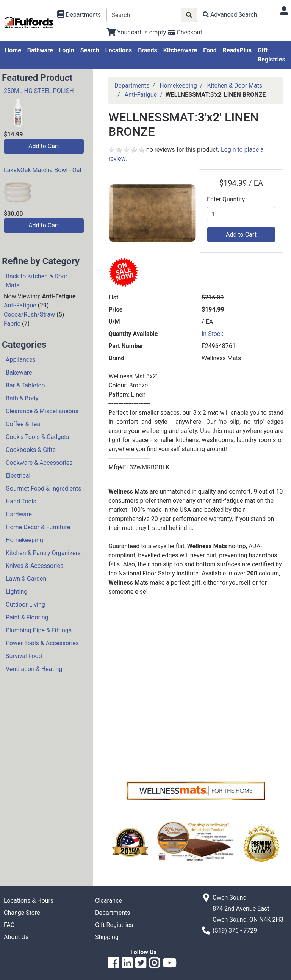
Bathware (40, 50)
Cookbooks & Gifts (31, 450)
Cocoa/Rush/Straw (29, 314)
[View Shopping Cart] (136, 32)
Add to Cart (44, 146)
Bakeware (19, 372)
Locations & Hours (29, 901)
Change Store (22, 913)
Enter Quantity (226, 199)
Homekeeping (24, 540)
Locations (119, 50)
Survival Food (24, 656)
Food (210, 50)
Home (13, 50)
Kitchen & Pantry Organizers (43, 553)
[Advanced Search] (230, 15)
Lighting (16, 592)
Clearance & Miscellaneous (42, 411)
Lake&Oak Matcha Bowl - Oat (43, 170)
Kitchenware (180, 50)
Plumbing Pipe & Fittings (39, 630)
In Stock (212, 334)
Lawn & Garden (26, 579)
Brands (148, 50)
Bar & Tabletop (25, 385)
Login (67, 50)
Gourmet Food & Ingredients (43, 488)
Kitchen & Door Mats (235, 85)
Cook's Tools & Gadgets (38, 437)
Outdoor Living (25, 604)
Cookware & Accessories (39, 463)
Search (90, 50)
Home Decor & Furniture (38, 527)
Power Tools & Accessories (42, 643)
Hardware (19, 514)
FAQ (9, 925)
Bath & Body (22, 398)
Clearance (109, 901)
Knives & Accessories (34, 566)
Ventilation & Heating (34, 669)
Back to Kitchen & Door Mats (37, 281)
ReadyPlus (237, 50)
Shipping (107, 937)
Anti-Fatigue (20, 305)
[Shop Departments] (79, 15)
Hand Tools (21, 501)
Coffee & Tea (23, 424)
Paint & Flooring (27, 617)
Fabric (12, 324)
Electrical (18, 476)
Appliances (21, 360)
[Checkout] (185, 32)
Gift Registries (271, 55)
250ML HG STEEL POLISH (39, 91)
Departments (132, 85)
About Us (16, 937)
